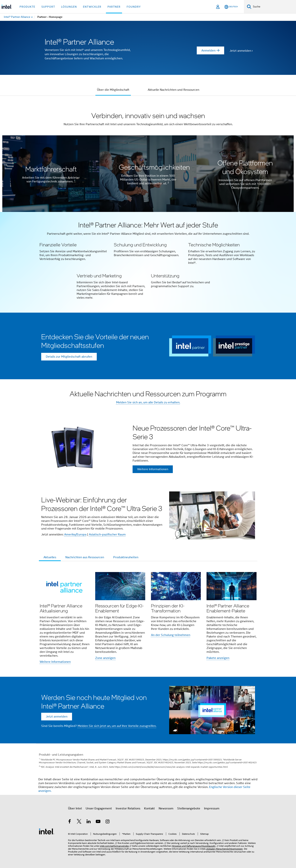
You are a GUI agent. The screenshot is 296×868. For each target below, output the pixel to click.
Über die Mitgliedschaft (113, 90)
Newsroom (166, 808)
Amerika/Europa (75, 535)
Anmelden (208, 51)
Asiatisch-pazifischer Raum (107, 535)
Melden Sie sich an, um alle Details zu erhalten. (148, 402)
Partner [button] (114, 7)
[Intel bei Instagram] (108, 822)
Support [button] (48, 7)
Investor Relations (128, 808)
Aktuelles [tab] (50, 557)
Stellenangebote (189, 808)
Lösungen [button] (69, 7)
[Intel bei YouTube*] (98, 822)
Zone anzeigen (105, 658)
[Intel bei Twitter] (79, 822)
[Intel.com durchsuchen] (274, 7)
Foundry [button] (134, 7)
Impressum (212, 808)
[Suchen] (249, 7)
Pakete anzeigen (218, 658)
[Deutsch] (231, 7)
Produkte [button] (27, 7)
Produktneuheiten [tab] (126, 557)
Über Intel (75, 808)
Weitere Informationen (55, 662)
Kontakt (149, 808)
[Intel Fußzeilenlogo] (47, 831)
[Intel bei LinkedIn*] (89, 822)
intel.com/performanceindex (114, 846)
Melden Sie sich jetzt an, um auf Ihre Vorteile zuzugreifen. (117, 726)
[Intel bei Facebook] (70, 822)
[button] (148, 262)
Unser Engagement (99, 808)
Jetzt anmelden (240, 51)
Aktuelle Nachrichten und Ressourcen (173, 90)
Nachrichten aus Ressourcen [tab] (85, 557)
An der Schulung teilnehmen (171, 635)
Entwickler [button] (92, 7)
